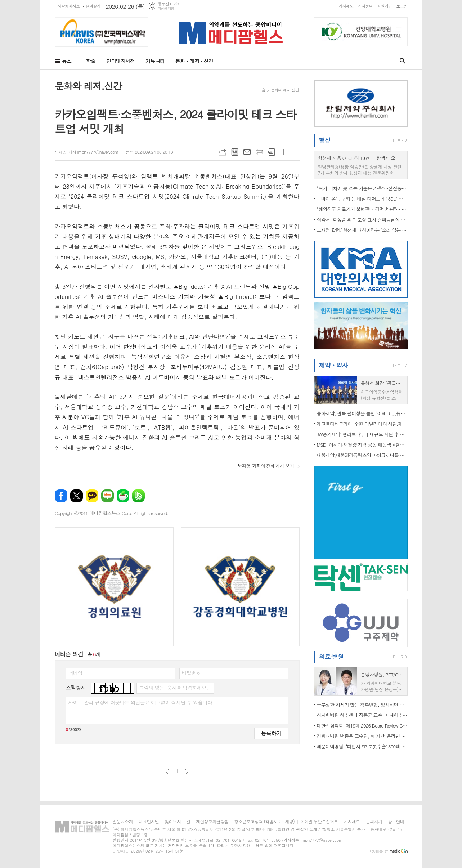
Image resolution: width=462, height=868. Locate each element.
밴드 (138, 496)
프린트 (259, 152)
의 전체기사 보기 (266, 466)
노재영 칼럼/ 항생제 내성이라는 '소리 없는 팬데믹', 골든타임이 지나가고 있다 (362, 230)
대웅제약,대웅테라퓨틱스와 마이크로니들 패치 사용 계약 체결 (362, 455)
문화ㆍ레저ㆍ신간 (194, 61)
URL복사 (223, 152)
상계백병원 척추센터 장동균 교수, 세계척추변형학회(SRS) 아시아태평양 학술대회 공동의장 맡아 (362, 715)
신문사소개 (123, 822)
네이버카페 (123, 496)
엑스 (77, 496)
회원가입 (384, 6)
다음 (187, 772)
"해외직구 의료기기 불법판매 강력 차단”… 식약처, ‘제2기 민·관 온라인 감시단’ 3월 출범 (362, 209)
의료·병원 (331, 657)
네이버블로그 (107, 496)
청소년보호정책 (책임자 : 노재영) (264, 822)
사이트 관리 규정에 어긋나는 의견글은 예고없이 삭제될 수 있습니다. (141, 702)
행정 (325, 140)
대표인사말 (149, 822)
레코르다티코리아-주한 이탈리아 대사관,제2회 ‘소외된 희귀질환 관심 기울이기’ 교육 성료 (362, 424)
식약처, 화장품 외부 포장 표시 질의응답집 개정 (362, 220)
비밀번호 (191, 673)
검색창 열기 (401, 61)
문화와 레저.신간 (285, 90)
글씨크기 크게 (284, 152)
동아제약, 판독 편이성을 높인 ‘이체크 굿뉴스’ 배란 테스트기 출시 (362, 413)
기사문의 (365, 6)
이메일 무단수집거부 (319, 822)
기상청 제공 (166, 8)
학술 (91, 61)
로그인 (402, 6)
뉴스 (67, 61)
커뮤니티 (155, 61)
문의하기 (374, 822)
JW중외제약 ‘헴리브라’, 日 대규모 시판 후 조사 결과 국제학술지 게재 (362, 434)
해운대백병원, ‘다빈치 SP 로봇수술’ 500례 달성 (362, 746)
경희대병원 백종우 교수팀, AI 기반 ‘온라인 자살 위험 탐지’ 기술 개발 (362, 736)
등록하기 (271, 733)
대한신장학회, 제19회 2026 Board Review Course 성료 (362, 726)
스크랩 (272, 152)
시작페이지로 (69, 6)
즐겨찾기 (93, 6)
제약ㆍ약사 (333, 365)
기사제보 (346, 6)
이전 (167, 772)
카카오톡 (92, 496)
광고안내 (396, 822)
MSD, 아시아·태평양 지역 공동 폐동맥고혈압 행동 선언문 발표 (362, 445)
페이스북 (61, 496)
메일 (247, 152)
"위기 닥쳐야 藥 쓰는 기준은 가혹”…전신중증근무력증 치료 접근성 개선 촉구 (362, 188)
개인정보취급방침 (212, 822)
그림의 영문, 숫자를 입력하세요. (173, 688)
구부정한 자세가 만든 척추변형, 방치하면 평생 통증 (362, 705)
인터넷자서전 (120, 61)
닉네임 (75, 673)
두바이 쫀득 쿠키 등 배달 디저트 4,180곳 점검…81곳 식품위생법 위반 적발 (362, 199)
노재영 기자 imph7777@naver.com (87, 152)
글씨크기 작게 (296, 152)
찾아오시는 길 (177, 822)
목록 (235, 152)
